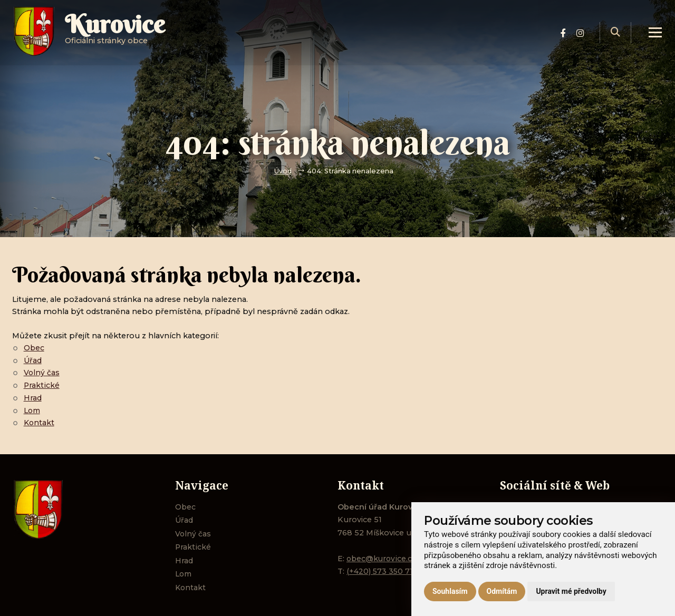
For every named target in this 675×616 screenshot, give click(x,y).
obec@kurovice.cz (382, 559)
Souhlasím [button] (450, 591)
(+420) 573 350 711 (382, 571)
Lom (33, 410)
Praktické (42, 385)
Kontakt (40, 423)
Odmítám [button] (502, 591)
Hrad (33, 398)
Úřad (33, 360)
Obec (34, 348)
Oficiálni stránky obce (117, 34)
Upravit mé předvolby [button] (571, 591)
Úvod (283, 171)
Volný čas (42, 373)
